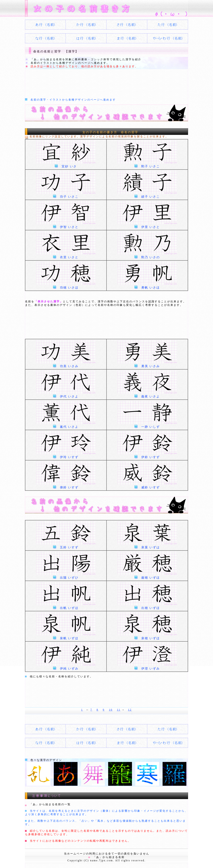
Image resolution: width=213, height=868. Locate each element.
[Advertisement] (86, 83)
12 (130, 710)
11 (119, 710)
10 (111, 710)
